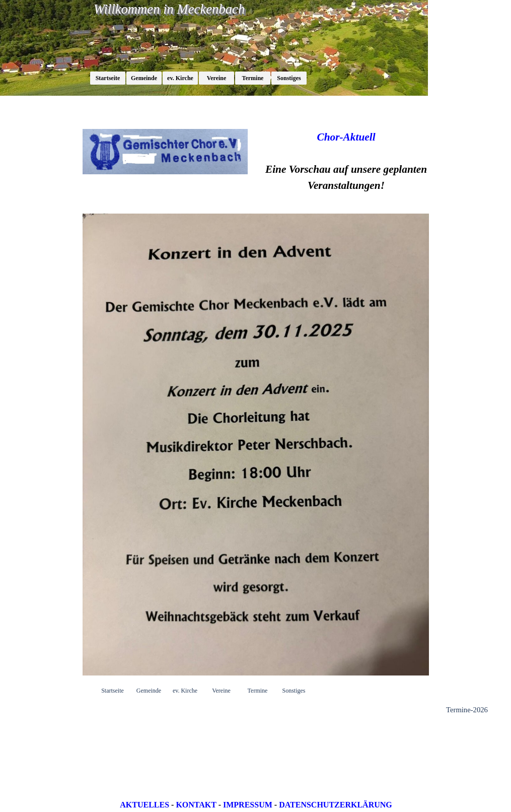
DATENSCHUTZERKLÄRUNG (336, 805)
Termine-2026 (467, 710)
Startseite (108, 78)
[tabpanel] (346, 161)
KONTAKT (196, 805)
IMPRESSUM (248, 805)
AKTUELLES (144, 805)
